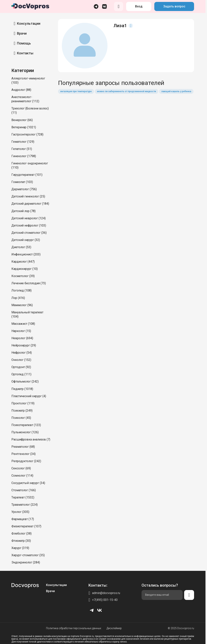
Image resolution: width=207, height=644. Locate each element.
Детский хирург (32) (26, 240)
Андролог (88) (21, 90)
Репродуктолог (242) (26, 461)
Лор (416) (18, 298)
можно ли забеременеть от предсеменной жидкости (127, 91)
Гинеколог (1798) (24, 156)
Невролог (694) (22, 338)
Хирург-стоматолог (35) (28, 555)
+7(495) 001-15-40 (105, 600)
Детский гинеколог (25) (28, 196)
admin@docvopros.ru (106, 593)
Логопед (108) (21, 290)
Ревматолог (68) (23, 447)
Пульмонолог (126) (25, 432)
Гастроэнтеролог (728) (27, 134)
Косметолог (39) (23, 276)
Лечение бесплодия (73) (29, 283)
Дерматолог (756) (24, 189)
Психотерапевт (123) (26, 425)
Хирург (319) (20, 548)
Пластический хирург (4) (29, 396)
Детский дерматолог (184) (30, 204)
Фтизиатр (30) (21, 541)
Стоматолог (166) (24, 490)
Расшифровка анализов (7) (31, 439)
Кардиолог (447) (23, 262)
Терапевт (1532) (23, 497)
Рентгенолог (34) (23, 454)
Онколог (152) (21, 360)
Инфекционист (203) (26, 254)
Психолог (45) (21, 418)
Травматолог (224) (25, 505)
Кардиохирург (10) (25, 269)
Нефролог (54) (22, 353)
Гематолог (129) (23, 142)
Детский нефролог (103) (29, 225)
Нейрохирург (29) (24, 345)
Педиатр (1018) (22, 389)
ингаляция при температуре (76, 91)
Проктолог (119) (23, 403)
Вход (139, 6)
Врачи (22, 33)
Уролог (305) (20, 512)
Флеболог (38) (21, 533)
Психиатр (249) (22, 411)
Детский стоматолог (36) (29, 233)
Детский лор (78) (23, 211)
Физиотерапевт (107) (26, 526)
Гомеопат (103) (22, 182)
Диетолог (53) (21, 247)
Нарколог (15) (21, 331)
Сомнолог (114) (22, 476)
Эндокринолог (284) (26, 562)
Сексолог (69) (21, 468)
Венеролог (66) (22, 120)
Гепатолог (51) (22, 149)
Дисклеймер (114, 628)
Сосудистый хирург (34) (28, 483)
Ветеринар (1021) (24, 127)
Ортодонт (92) (21, 367)
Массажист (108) (23, 324)
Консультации (29, 23)
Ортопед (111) (21, 374)
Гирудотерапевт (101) (27, 175)
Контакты (25, 53)
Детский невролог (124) (29, 218)
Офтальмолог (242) (25, 381)
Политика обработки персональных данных (74, 628)
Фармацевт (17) (23, 519)
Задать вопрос (174, 6)
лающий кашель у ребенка (176, 91)
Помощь (24, 43)
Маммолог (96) (22, 305)
